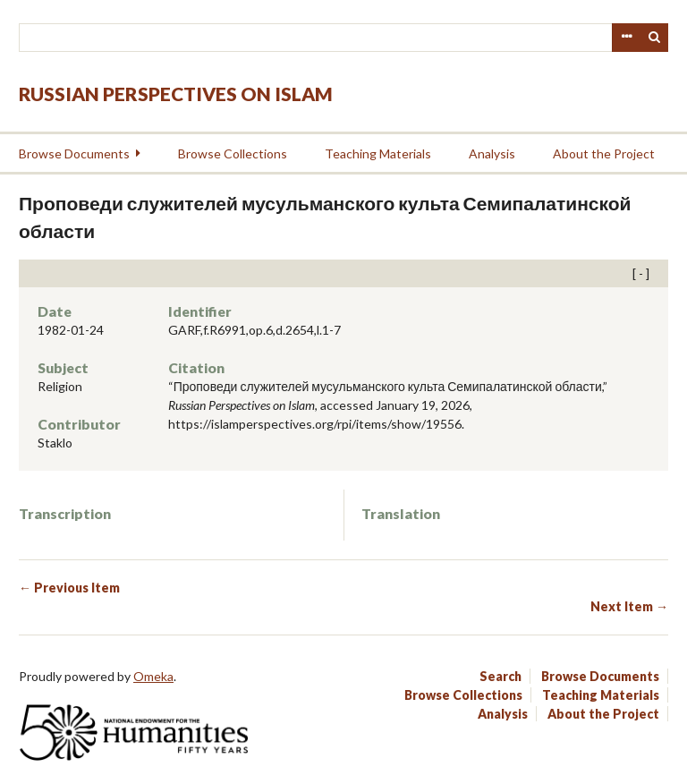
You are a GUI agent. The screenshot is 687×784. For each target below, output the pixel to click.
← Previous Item (69, 588)
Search (655, 38)
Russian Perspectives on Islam (176, 94)
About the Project (604, 153)
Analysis (492, 153)
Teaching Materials (378, 153)
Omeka (153, 676)
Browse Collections (233, 153)
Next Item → (629, 606)
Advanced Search (626, 38)
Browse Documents (74, 153)
